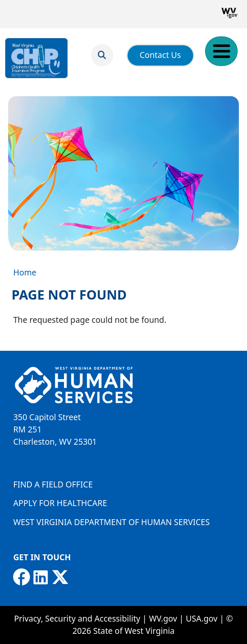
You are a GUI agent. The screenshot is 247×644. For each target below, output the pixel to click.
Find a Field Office (53, 484)
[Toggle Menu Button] (221, 51)
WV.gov (163, 618)
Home (25, 272)
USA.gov (202, 618)
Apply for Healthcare (60, 503)
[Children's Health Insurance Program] (36, 58)
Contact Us (160, 55)
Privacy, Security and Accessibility (77, 618)
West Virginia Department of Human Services (111, 522)
